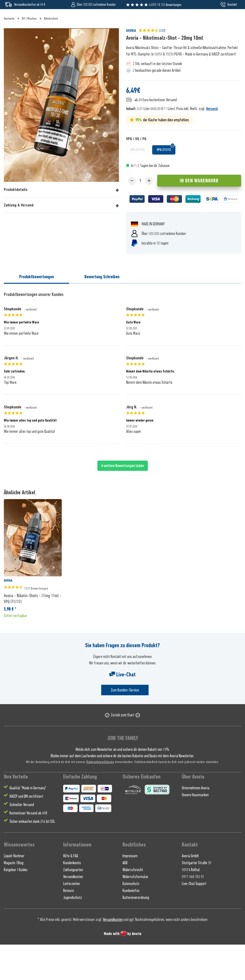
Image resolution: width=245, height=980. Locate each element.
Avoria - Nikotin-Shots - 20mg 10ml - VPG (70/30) (33, 634)
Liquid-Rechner (14, 891)
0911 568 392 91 (193, 912)
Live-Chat (122, 710)
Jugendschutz (73, 933)
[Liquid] (12, 38)
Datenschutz (131, 919)
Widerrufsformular (135, 912)
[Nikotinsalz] (31, 38)
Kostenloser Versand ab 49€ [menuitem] (28, 848)
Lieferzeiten (72, 919)
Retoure (69, 926)
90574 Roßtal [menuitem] (191, 905)
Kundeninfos (131, 926)
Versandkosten (73, 912)
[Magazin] (210, 38)
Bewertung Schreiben (102, 312)
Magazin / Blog (14, 898)
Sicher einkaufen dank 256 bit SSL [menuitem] (32, 857)
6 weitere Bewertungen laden (123, 501)
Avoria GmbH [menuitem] (190, 891)
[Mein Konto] (220, 20)
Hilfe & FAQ (71, 891)
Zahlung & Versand (19, 240)
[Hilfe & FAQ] (229, 38)
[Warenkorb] (233, 20)
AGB (125, 898)
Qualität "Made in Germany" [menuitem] (28, 823)
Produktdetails (16, 225)
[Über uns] (192, 38)
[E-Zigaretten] (81, 38)
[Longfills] (131, 38)
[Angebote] (172, 38)
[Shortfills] (56, 38)
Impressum (130, 891)
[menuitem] (220, 20)
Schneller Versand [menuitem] (22, 840)
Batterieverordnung (136, 933)
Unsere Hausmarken (195, 830)
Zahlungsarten (73, 905)
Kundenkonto (72, 898)
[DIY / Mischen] (108, 38)
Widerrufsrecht (133, 905)
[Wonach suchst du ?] (123, 20)
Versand (212, 144)
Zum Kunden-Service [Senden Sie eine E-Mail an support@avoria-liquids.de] (125, 725)
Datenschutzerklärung (100, 797)
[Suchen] (191, 20)
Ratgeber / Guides (16, 905)
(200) (152, 66)
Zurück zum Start (122, 750)
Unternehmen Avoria (196, 823)
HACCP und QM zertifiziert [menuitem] (26, 832)
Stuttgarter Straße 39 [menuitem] (197, 898)
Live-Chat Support (194, 919)
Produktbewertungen (36, 312)
